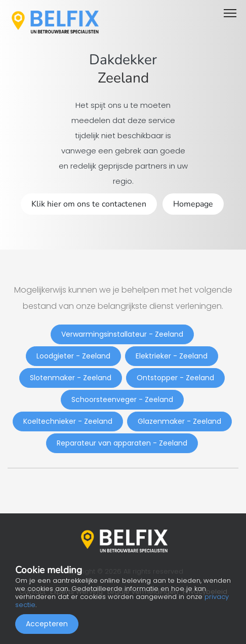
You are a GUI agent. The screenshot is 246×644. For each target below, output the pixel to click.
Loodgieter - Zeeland (73, 356)
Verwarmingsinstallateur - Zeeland (122, 334)
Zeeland (123, 78)
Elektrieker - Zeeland (172, 356)
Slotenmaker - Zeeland (71, 378)
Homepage (193, 204)
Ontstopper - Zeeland (175, 378)
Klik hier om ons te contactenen (89, 204)
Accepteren (47, 624)
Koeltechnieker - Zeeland (68, 421)
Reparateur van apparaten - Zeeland (122, 443)
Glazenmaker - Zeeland (179, 421)
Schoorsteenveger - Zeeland (122, 399)
